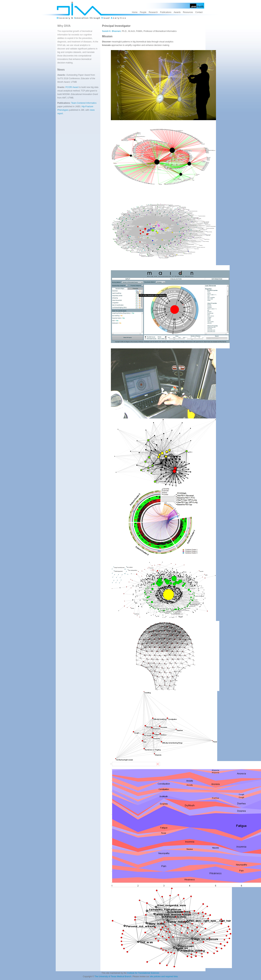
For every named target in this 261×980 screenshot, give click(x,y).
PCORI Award (72, 87)
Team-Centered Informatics (84, 103)
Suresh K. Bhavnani (111, 31)
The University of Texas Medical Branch (113, 976)
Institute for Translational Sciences (143, 973)
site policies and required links (164, 976)
